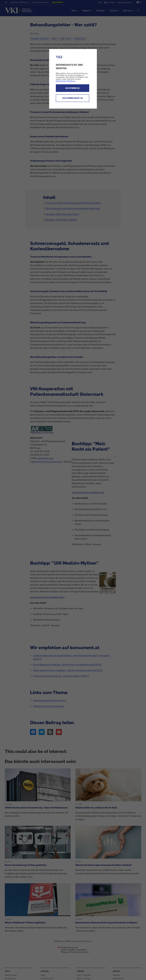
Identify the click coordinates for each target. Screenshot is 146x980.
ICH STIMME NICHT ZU (73, 98)
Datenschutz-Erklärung (66, 81)
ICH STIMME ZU (72, 88)
